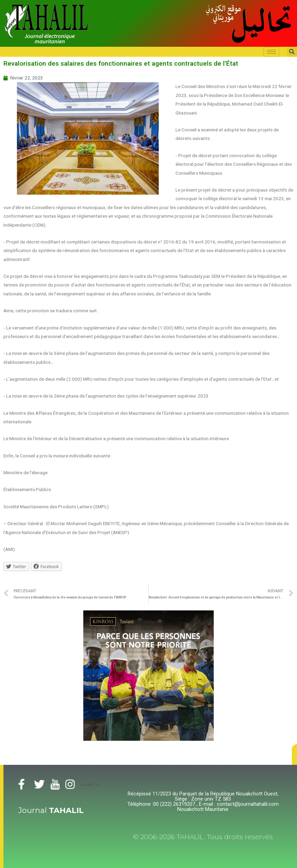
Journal (51, 810)
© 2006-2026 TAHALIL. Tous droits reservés (203, 837)
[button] (294, 755)
